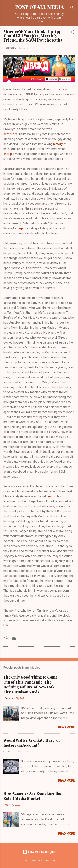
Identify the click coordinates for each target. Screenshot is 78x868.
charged (9, 154)
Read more (66, 727)
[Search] (72, 8)
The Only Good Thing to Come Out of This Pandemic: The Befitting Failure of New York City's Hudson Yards (30, 685)
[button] (72, 33)
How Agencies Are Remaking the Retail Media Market (32, 796)
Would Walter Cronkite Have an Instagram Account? (32, 743)
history (58, 144)
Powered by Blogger (39, 852)
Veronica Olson (48, 860)
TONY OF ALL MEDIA (39, 7)
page (20, 228)
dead (50, 496)
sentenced (11, 134)
